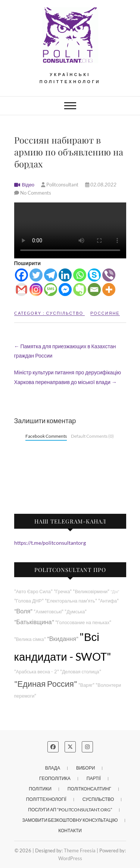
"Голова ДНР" (29, 601)
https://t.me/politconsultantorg (50, 543)
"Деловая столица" (81, 672)
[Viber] (109, 275)
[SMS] (51, 290)
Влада (53, 768)
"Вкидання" (63, 639)
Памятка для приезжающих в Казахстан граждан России (65, 351)
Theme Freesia (80, 850)
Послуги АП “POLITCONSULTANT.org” (70, 810)
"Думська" (76, 612)
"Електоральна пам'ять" (71, 601)
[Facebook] (21, 275)
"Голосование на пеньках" (83, 622)
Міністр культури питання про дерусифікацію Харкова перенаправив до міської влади (68, 377)
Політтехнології (46, 799)
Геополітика (55, 778)
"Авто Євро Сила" (33, 592)
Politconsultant (60, 185)
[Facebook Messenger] (65, 290)
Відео (28, 185)
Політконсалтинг (89, 789)
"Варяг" (86, 685)
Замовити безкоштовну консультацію (70, 820)
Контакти (70, 831)
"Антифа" (108, 601)
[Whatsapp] (80, 275)
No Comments (36, 193)
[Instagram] (36, 290)
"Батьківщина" (34, 622)
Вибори (85, 768)
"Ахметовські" (49, 612)
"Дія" (115, 592)
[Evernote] (80, 290)
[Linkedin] (65, 275)
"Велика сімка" (30, 639)
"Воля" (24, 611)
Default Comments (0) (92, 436)
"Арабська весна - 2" (37, 672)
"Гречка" (63, 592)
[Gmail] (21, 290)
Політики (40, 789)
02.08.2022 (101, 185)
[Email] (94, 290)
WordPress (70, 858)
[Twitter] (36, 275)
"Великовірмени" (91, 592)
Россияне (105, 313)
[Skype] (94, 275)
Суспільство (65, 313)
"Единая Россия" (46, 684)
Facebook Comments (46, 436)
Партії (94, 778)
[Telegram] (51, 275)
